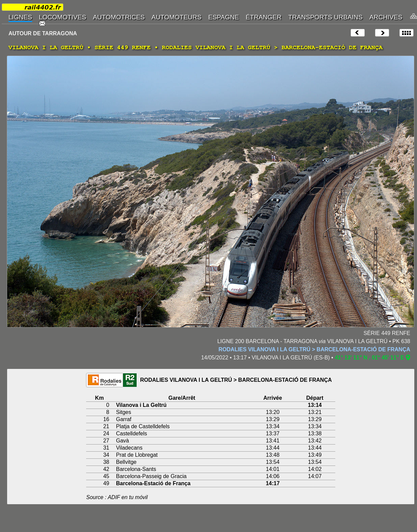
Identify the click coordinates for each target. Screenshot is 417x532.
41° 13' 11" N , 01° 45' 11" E (369, 358)
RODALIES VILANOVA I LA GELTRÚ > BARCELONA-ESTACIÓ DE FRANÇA (314, 349)
